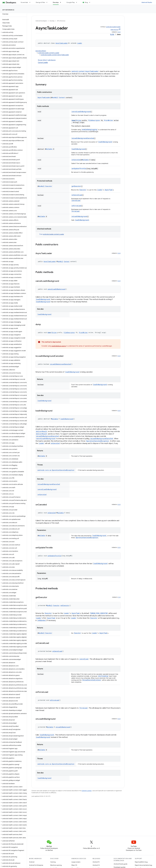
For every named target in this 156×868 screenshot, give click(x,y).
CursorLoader (43, 63)
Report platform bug (141, 862)
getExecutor (76, 186)
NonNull (55, 98)
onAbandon (42, 620)
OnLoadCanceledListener (92, 680)
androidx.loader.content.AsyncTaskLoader (55, 55)
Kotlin (112, 35)
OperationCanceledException (98, 441)
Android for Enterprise (36, 865)
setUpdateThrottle (79, 169)
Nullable (49, 149)
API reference (8, 10)
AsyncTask (109, 190)
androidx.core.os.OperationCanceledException (56, 470)
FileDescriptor (94, 120)
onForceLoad (76, 206)
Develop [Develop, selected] (56, 2)
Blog (86, 2)
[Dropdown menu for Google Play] (77, 2)
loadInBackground (105, 142)
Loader (80, 43)
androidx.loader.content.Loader (49, 53)
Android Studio (147, 2)
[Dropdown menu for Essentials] (31, 2)
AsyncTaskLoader (62, 43)
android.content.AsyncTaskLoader (85, 71)
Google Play (71, 2)
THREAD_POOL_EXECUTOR (99, 613)
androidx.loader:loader (113, 27)
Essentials (24, 2)
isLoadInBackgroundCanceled (83, 138)
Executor (49, 186)
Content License (87, 791)
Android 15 (96, 862)
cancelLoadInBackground (81, 112)
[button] (13, 32)
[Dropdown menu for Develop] (61, 2)
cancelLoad (76, 201)
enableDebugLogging (89, 130)
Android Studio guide (120, 864)
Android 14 (96, 865)
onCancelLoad (77, 195)
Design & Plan (40, 2)
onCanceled (76, 160)
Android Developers (41, 21)
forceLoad (75, 211)
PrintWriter (109, 120)
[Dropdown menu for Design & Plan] (48, 2)
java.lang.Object (41, 51)
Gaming (53, 862)
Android (32, 862)
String (78, 120)
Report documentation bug (143, 865)
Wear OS (74, 865)
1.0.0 (119, 32)
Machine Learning (56, 865)
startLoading (103, 676)
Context (62, 98)
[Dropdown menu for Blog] (91, 2)
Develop (52, 21)
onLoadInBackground (79, 217)
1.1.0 (119, 597)
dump (73, 120)
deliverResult (42, 431)
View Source (114, 30)
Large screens (76, 862)
